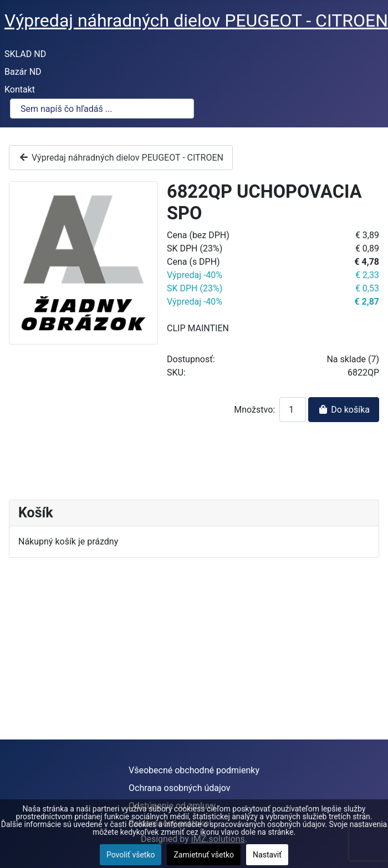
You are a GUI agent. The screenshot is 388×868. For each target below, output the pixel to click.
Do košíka (344, 410)
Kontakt (20, 89)
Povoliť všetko (131, 855)
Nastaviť (267, 855)
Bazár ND (23, 72)
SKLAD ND (25, 54)
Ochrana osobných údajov (180, 788)
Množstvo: (254, 410)
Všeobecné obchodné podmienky (194, 770)
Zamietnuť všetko (204, 855)
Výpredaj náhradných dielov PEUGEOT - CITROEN (121, 158)
